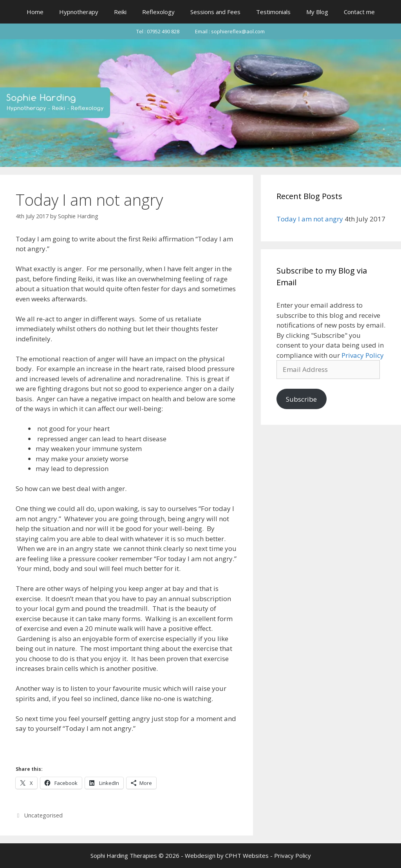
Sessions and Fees (215, 12)
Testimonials (273, 12)
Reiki (120, 12)
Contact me (359, 12)
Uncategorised (43, 815)
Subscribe (301, 399)
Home (35, 12)
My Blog (317, 12)
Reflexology (158, 12)
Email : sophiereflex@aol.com (230, 31)
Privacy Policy (363, 355)
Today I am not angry (310, 219)
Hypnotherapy (79, 12)
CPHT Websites (247, 855)
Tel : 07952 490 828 (158, 31)
